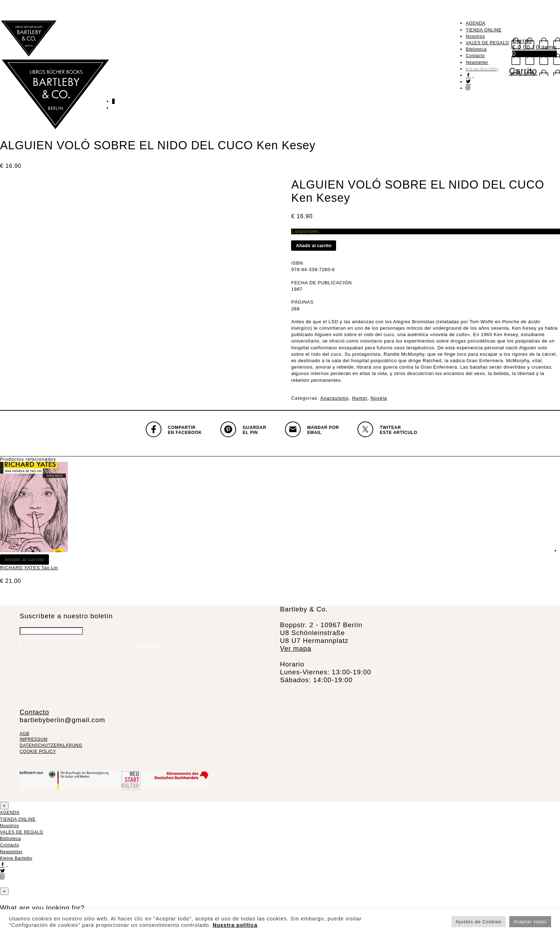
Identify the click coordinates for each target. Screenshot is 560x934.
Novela (379, 398)
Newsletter (477, 63)
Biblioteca (476, 49)
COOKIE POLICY (38, 751)
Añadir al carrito (314, 246)
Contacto (475, 56)
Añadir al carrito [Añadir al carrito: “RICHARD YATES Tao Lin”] (24, 560)
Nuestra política (235, 925)
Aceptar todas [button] (530, 922)
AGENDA (476, 23)
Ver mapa (296, 648)
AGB (24, 734)
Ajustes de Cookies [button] (479, 922)
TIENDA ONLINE (484, 30)
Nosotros (475, 36)
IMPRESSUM (34, 739)
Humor (359, 398)
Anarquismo (334, 398)
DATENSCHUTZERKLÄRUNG (51, 745)
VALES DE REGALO (487, 43)
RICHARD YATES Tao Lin (29, 568)
